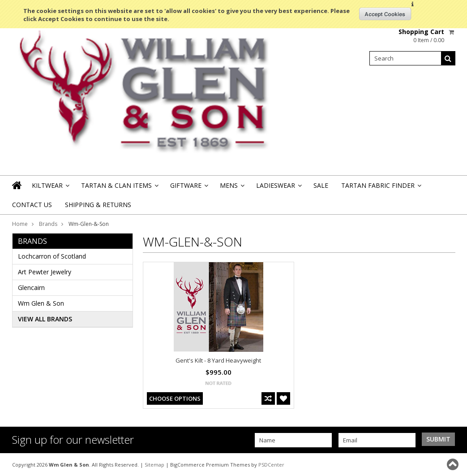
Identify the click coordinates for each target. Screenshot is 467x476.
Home (20, 224)
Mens (231, 188)
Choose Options (175, 398)
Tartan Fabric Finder (381, 188)
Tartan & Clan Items (119, 188)
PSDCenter (271, 465)
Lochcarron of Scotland (52, 256)
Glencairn (31, 288)
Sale (321, 185)
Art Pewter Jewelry (45, 272)
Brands (48, 224)
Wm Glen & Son (41, 303)
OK (385, 14)
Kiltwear (50, 188)
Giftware (189, 188)
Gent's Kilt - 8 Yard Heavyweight (218, 360)
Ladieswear (278, 188)
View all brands (45, 319)
